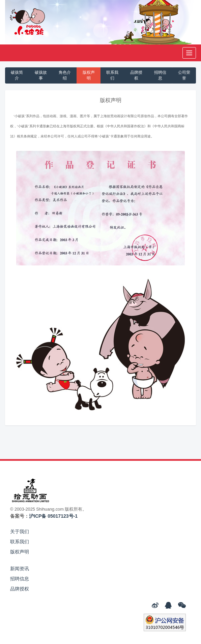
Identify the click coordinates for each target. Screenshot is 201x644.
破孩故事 (41, 75)
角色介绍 (65, 75)
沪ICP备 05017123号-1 (53, 516)
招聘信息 (160, 75)
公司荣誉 (184, 75)
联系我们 (112, 75)
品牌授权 (136, 75)
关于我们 (20, 532)
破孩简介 (17, 75)
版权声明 (89, 75)
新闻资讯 (20, 569)
